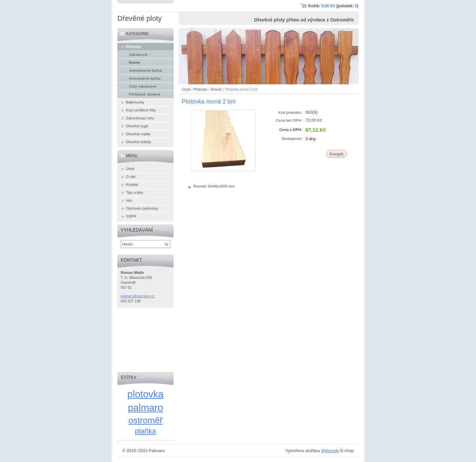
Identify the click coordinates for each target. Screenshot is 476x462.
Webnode (330, 451)
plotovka (145, 394)
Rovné (216, 89)
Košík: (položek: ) (333, 6)
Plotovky (200, 89)
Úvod (186, 89)
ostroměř (145, 420)
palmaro (145, 408)
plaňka (145, 431)
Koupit (337, 154)
